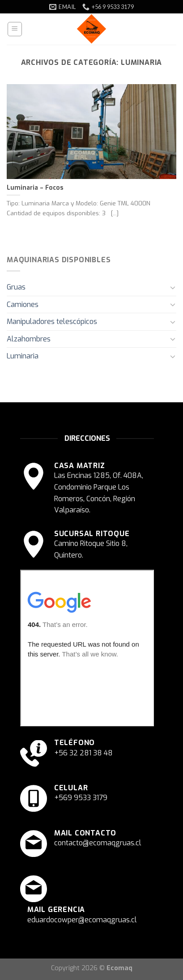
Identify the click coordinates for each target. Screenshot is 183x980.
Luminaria (23, 356)
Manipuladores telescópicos (52, 322)
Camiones (23, 305)
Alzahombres (29, 339)
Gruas (16, 287)
